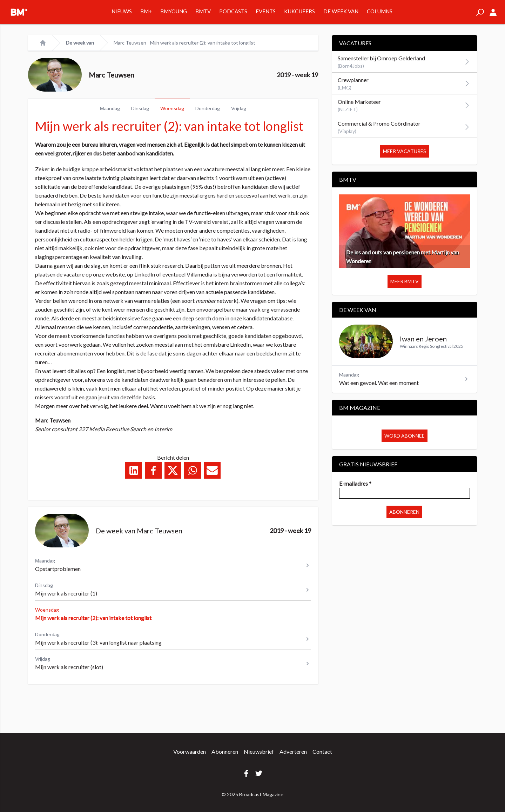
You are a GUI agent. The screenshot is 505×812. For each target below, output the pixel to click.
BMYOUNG (174, 11)
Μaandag (110, 108)
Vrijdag (239, 108)
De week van (341, 11)
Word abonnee (405, 436)
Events (266, 11)
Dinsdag (140, 108)
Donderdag (208, 108)
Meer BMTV (405, 281)
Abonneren (404, 512)
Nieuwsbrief (259, 751)
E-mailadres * (355, 483)
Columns (380, 11)
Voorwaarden (190, 751)
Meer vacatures (405, 151)
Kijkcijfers (299, 11)
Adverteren (293, 751)
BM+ (146, 11)
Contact (322, 751)
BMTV (203, 11)
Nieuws (122, 11)
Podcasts (233, 11)
